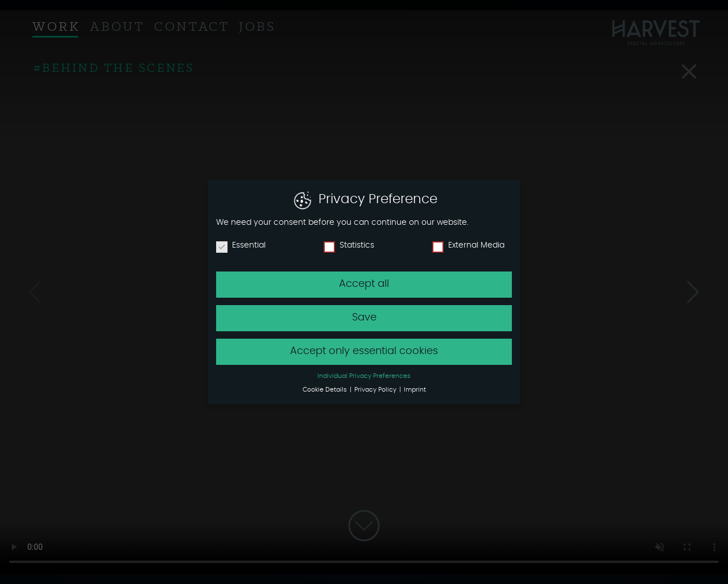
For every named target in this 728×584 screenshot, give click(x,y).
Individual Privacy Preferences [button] (364, 376)
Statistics (349, 245)
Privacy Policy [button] (376, 390)
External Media (468, 245)
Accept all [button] (364, 284)
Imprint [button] (415, 390)
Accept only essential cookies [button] (364, 351)
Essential (241, 245)
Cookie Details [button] (326, 390)
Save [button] (364, 318)
